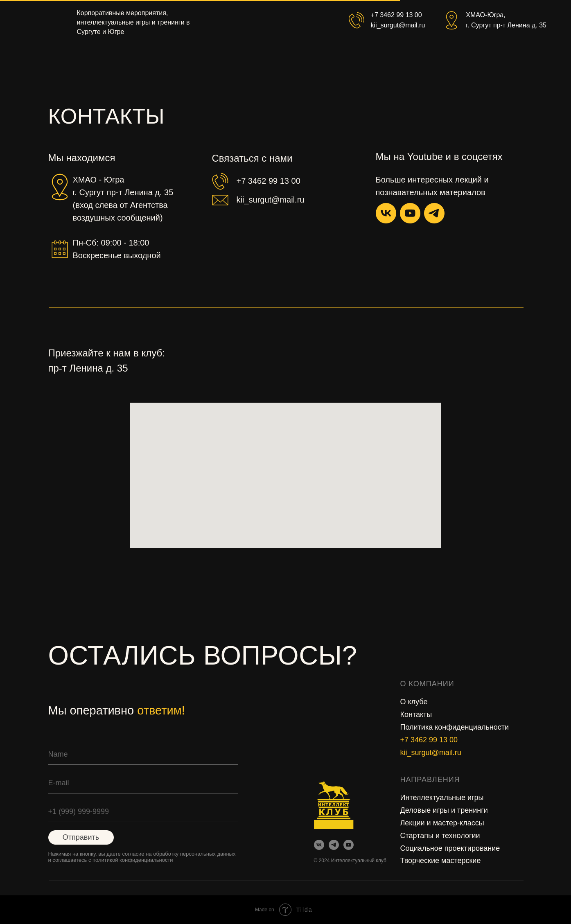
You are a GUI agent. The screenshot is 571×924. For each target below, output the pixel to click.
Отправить (81, 837)
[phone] (143, 812)
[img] (349, 845)
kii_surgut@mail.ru (431, 753)
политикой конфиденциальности (133, 860)
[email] (143, 783)
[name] (143, 755)
